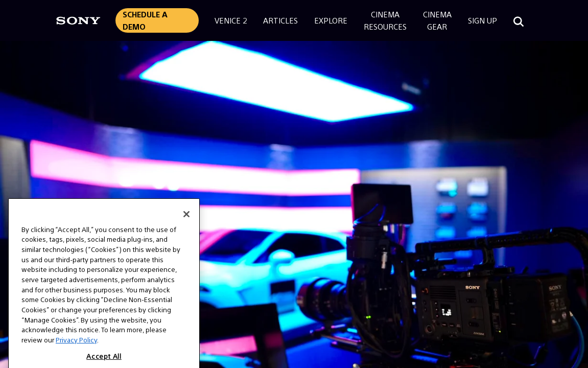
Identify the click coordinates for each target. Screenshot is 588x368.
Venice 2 (231, 20)
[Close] (186, 221)
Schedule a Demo (145, 20)
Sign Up (483, 20)
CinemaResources (385, 20)
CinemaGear (437, 20)
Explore (331, 20)
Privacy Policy (76, 347)
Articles (280, 20)
